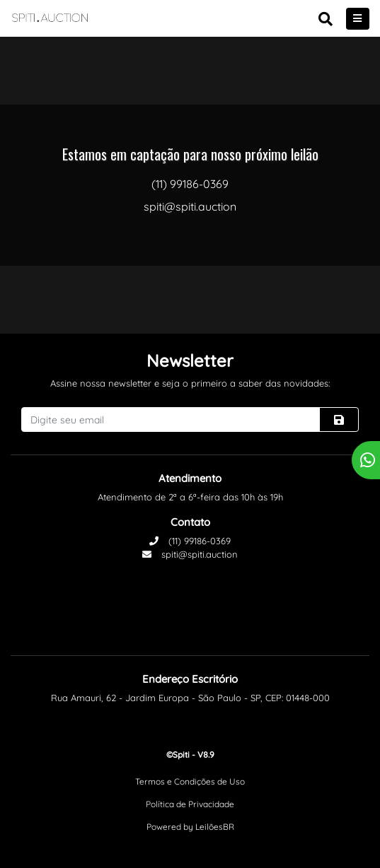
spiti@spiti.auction (190, 554)
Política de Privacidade (190, 804)
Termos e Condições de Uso (190, 781)
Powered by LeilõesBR (190, 827)
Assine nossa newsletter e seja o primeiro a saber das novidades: (190, 383)
